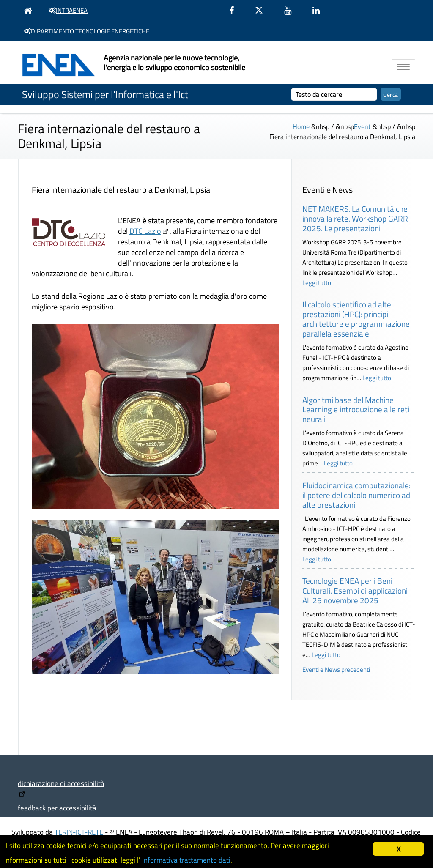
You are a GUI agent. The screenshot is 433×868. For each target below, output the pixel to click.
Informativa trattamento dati (186, 860)
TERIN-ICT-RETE (79, 832)
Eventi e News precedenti (336, 669)
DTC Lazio (145, 231)
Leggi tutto (317, 283)
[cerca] (334, 94)
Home (301, 126)
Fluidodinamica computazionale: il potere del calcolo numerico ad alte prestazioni (356, 495)
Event (362, 126)
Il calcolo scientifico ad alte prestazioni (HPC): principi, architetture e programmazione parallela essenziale (356, 319)
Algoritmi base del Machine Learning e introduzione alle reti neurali (356, 409)
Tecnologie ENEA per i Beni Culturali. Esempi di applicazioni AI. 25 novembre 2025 (355, 590)
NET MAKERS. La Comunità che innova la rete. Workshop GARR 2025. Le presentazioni (355, 218)
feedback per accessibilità (57, 808)
